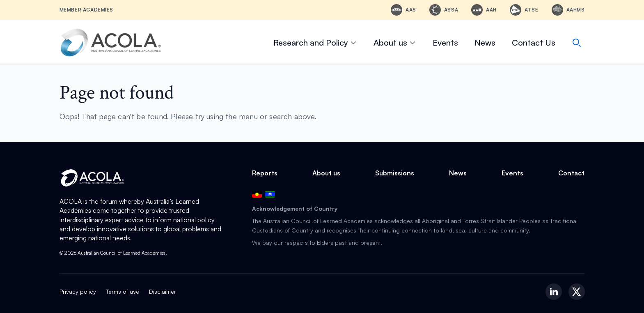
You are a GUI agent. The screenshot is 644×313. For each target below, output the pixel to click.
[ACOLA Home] (111, 43)
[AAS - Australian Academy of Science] (403, 10)
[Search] (577, 43)
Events (445, 43)
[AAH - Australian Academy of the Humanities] (484, 10)
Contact (571, 173)
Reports (265, 173)
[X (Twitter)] (577, 292)
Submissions (395, 173)
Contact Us (534, 43)
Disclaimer (163, 291)
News (485, 43)
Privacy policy (78, 291)
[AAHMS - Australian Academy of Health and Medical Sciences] (568, 10)
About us (395, 43)
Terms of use (123, 291)
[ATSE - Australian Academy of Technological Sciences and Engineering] (524, 10)
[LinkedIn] (554, 292)
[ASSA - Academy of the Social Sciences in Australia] (444, 10)
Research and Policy (315, 43)
